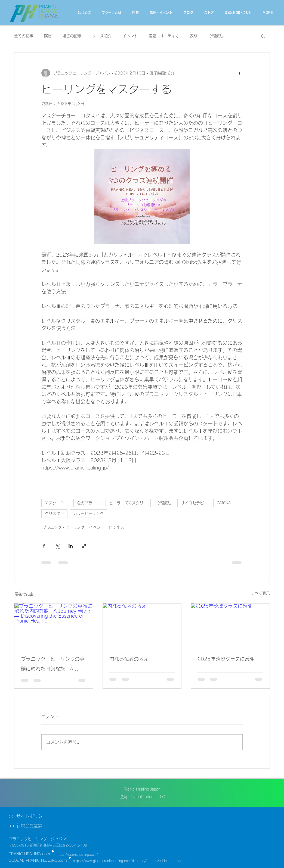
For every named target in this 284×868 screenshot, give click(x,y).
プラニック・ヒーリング (63, 527)
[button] (263, 36)
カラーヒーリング (88, 514)
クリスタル (54, 514)
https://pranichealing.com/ (77, 854)
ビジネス (116, 527)
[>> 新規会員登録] (35, 826)
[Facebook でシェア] (44, 546)
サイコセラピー (194, 503)
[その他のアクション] (239, 73)
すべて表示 (260, 593)
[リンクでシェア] (84, 546)
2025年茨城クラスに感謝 (226, 659)
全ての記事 (24, 36)
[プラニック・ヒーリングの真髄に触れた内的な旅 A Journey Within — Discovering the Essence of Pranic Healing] (54, 626)
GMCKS (224, 503)
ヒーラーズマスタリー (128, 503)
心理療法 (216, 36)
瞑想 (48, 36)
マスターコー (56, 503)
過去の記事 (72, 36)
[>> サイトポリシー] (35, 816)
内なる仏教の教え (129, 659)
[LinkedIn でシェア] (71, 546)
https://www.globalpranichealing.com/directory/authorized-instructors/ (127, 861)
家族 (194, 36)
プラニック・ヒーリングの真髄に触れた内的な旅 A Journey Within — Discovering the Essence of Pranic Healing (53, 665)
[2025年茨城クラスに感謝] (230, 626)
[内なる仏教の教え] (142, 626)
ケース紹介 (102, 36)
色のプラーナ (88, 503)
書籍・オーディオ (164, 36)
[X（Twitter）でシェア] (57, 546)
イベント (130, 36)
